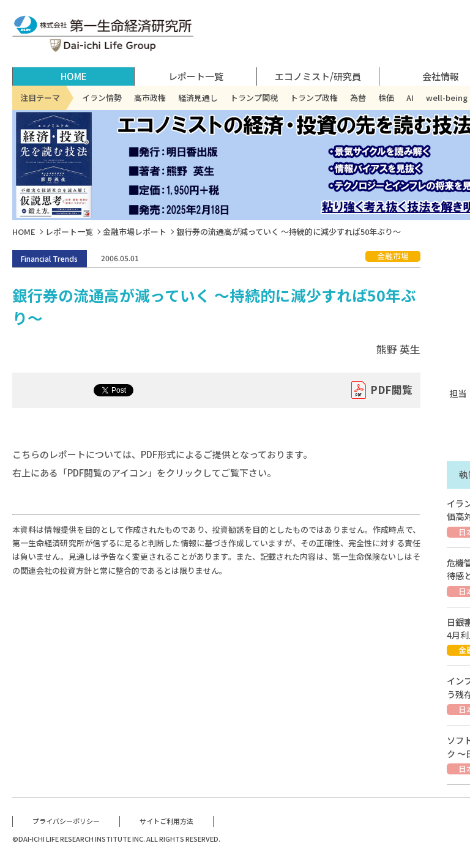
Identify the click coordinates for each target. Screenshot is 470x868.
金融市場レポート (135, 232)
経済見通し (198, 98)
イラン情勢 (102, 98)
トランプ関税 (254, 98)
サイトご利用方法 (166, 821)
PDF (391, 390)
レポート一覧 (69, 232)
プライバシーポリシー (66, 821)
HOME (74, 76)
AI (410, 98)
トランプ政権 (314, 98)
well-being (447, 98)
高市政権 (150, 98)
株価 (386, 98)
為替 (358, 98)
